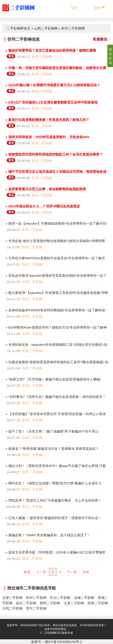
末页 (86, 572)
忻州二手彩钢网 (73, 28)
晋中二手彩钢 (36, 608)
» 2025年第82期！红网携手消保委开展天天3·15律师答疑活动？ (52, 85)
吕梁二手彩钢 (12, 598)
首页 (27, 572)
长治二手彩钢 (60, 598)
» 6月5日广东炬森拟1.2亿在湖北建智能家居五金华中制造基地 (51, 102)
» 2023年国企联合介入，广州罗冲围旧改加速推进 (42, 206)
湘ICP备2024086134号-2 (63, 642)
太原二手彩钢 (74, 603)
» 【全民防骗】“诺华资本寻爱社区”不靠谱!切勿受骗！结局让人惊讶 (55, 414)
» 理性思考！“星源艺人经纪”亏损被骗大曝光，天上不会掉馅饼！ (53, 500)
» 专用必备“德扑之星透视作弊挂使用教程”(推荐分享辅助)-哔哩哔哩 (55, 241)
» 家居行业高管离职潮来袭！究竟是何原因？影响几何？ (47, 120)
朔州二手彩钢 (50, 603)
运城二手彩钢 (84, 598)
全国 (99, 7)
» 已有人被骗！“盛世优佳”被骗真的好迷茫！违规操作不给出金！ (53, 518)
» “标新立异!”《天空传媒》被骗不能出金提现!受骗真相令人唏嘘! (53, 379)
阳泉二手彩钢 (98, 603)
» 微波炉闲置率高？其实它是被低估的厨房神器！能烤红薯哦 (50, 50)
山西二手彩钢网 (46, 28)
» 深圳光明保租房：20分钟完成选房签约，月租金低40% (47, 137)
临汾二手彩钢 (26, 603)
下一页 (72, 572)
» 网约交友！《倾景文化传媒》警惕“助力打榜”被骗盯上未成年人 (53, 483)
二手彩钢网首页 (19, 28)
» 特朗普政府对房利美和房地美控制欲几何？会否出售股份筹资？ (54, 154)
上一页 (41, 572)
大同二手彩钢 (12, 608)
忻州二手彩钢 (42, 57)
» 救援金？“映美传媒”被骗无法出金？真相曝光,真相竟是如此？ (52, 449)
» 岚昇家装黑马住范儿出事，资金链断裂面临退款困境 (45, 189)
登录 (75, 7)
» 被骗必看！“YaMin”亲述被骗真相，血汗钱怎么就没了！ (48, 535)
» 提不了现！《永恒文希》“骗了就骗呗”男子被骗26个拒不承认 (51, 431)
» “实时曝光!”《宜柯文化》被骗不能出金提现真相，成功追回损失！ (55, 397)
